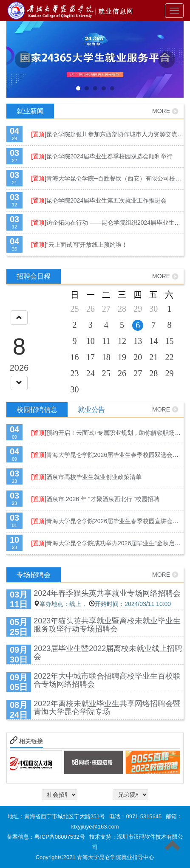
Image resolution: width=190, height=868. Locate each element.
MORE (161, 111)
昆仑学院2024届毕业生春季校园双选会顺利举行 (102, 156)
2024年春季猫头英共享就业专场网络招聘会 (107, 593)
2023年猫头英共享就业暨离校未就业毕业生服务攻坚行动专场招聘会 (107, 625)
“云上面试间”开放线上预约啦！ (79, 245)
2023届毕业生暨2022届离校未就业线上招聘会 (108, 653)
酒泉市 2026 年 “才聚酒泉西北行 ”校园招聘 (95, 499)
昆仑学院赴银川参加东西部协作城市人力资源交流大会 (110, 134)
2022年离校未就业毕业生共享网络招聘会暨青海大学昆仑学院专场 (107, 708)
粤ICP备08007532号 (60, 837)
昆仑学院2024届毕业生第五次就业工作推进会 (99, 200)
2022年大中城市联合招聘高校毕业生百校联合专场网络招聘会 (107, 680)
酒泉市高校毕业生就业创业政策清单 (86, 477)
